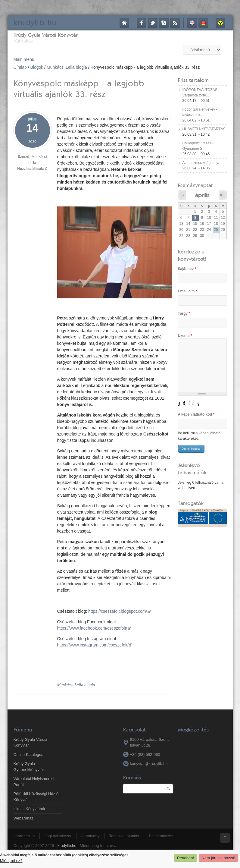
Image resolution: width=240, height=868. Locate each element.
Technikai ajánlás (124, 836)
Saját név (187, 269)
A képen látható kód (196, 414)
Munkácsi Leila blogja (67, 67)
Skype (164, 23)
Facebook (142, 23)
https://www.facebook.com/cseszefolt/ (94, 628)
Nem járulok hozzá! (218, 858)
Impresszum (24, 836)
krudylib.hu (67, 846)
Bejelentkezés (161, 836)
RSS (175, 23)
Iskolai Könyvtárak (30, 809)
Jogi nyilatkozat (58, 836)
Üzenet (185, 336)
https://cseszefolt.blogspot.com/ (119, 611)
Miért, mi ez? (11, 861)
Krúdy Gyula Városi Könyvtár (46, 35)
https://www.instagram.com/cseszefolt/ (95, 645)
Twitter (153, 23)
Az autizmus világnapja (201, 163)
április (202, 195)
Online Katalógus (28, 755)
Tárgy (184, 313)
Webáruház (23, 818)
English (192, 23)
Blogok (37, 67)
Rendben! (185, 858)
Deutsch (203, 23)
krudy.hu (35, 22)
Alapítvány (90, 836)
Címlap (124, 23)
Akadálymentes (220, 23)
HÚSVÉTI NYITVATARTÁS (204, 129)
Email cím (188, 291)
